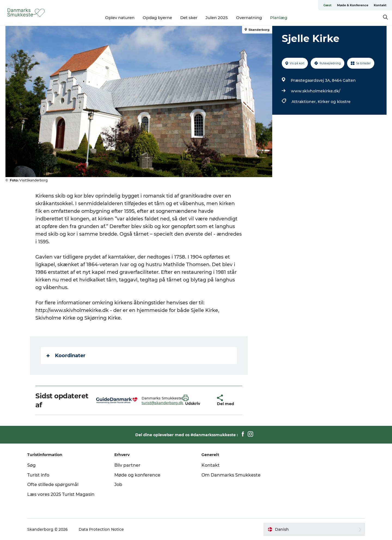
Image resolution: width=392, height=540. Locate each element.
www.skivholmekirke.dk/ (316, 91)
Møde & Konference (353, 5)
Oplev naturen (120, 18)
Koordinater (66, 356)
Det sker (189, 18)
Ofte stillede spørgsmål (53, 485)
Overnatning (249, 18)
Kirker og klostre (334, 102)
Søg (31, 465)
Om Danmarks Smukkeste (231, 475)
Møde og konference (137, 475)
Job (118, 485)
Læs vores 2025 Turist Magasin (61, 494)
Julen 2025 (217, 18)
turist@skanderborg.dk (162, 403)
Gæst (327, 5)
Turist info (38, 475)
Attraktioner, (305, 102)
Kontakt (380, 5)
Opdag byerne (157, 18)
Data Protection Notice (101, 529)
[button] (195, 401)
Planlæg (279, 18)
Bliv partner (127, 465)
